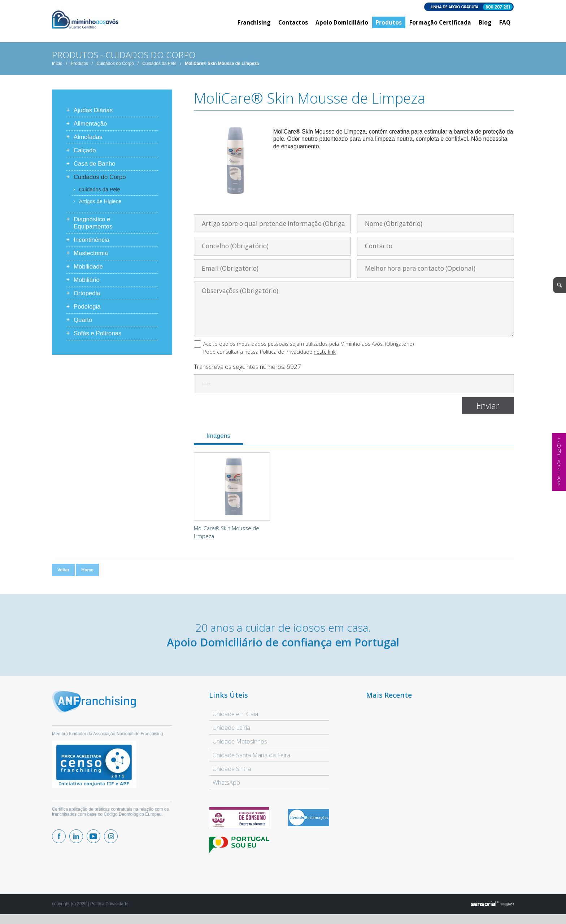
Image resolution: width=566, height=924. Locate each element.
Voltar (63, 575)
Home (87, 575)
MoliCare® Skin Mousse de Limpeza (222, 68)
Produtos (79, 68)
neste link (325, 356)
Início (57, 68)
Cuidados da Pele (159, 68)
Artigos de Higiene (100, 206)
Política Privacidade (109, 908)
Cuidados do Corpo (115, 68)
